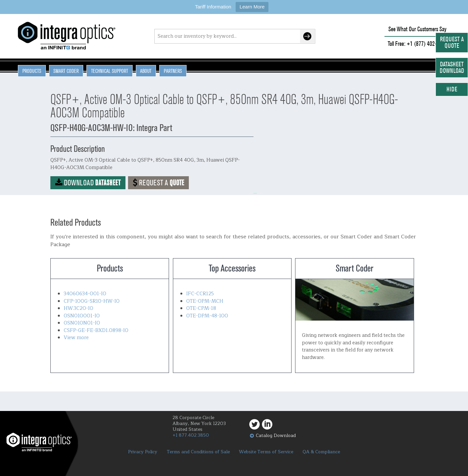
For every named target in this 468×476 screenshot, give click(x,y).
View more (76, 338)
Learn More (252, 7)
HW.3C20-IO (78, 308)
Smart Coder (66, 71)
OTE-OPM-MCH (205, 301)
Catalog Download (276, 436)
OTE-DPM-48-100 (207, 316)
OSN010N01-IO (82, 323)
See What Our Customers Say (417, 29)
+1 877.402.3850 (191, 435)
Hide (452, 89)
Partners (173, 71)
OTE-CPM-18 (201, 308)
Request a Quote (452, 42)
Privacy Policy (143, 452)
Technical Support (110, 71)
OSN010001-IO (82, 316)
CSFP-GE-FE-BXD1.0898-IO (96, 331)
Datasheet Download (452, 67)
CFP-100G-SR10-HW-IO (92, 301)
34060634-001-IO (85, 294)
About (146, 71)
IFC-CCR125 (200, 294)
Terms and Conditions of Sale (198, 452)
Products (32, 71)
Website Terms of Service (266, 452)
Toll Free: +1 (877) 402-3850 (417, 44)
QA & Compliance (321, 452)
